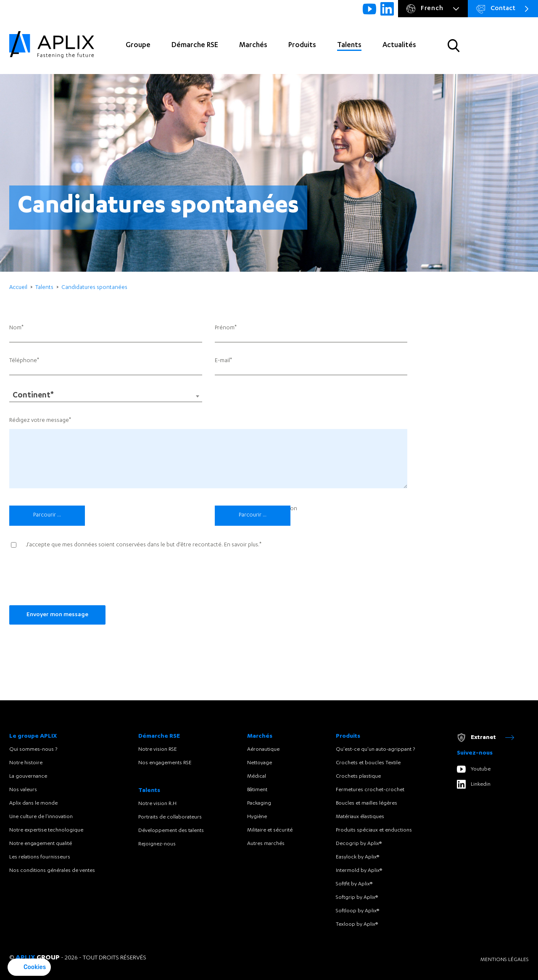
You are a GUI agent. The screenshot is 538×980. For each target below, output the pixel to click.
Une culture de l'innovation (41, 817)
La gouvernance (28, 776)
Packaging (259, 803)
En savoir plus (241, 545)
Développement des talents (171, 831)
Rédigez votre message (39, 421)
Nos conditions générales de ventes (52, 871)
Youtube (474, 769)
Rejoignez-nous (157, 844)
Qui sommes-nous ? (33, 750)
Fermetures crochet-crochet (370, 790)
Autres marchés (266, 844)
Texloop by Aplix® (357, 924)
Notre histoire (26, 763)
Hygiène (257, 817)
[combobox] (106, 396)
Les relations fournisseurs (40, 857)
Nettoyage (260, 763)
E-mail (222, 361)
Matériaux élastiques (360, 817)
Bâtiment (257, 790)
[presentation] (73, 580)
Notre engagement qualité (41, 844)
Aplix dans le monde (33, 803)
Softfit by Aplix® (354, 884)
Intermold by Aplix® (359, 871)
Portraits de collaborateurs (170, 817)
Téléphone (23, 361)
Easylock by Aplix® (357, 857)
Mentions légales (505, 960)
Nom (15, 328)
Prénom (225, 328)
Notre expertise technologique (46, 830)
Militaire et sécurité (270, 830)
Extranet (485, 738)
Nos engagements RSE (165, 763)
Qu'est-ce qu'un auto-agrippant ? (375, 750)
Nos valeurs (23, 790)
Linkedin (474, 784)
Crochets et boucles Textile (368, 763)
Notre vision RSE (158, 750)
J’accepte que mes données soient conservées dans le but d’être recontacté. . (143, 545)
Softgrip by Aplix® (357, 898)
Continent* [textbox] (33, 396)
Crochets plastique (358, 776)
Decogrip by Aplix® (359, 844)
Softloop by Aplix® (357, 911)
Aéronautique (263, 750)
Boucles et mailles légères (367, 803)
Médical (257, 776)
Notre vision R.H (157, 804)
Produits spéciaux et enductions (374, 830)
